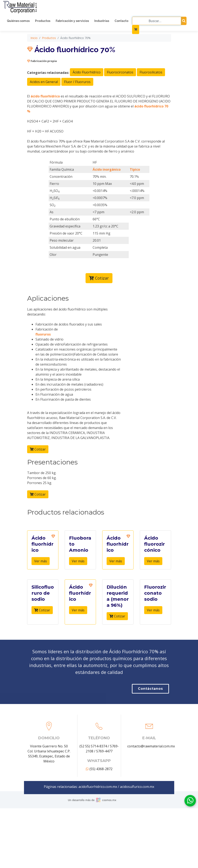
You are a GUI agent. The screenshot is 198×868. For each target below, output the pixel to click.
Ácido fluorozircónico (154, 580)
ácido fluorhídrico (45, 132)
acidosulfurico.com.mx (137, 826)
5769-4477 (104, 791)
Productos (43, 21)
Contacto (121, 21)
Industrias (102, 21)
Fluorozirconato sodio (155, 629)
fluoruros (43, 370)
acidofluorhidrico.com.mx (98, 826)
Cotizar (99, 314)
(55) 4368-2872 (99, 809)
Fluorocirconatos (120, 108)
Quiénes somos (18, 21)
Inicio (34, 73)
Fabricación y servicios (72, 21)
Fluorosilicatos (151, 108)
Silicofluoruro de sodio (43, 629)
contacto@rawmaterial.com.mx (151, 786)
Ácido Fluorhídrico (87, 108)
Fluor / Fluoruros (77, 117)
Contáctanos (150, 715)
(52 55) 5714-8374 (93, 786)
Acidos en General (44, 117)
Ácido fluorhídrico (42, 580)
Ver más (41, 597)
